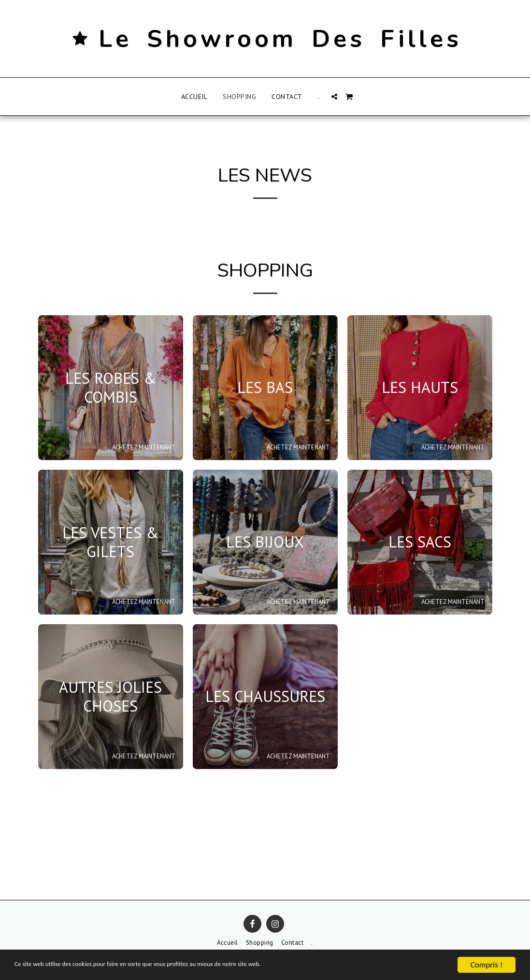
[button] (334, 97)
